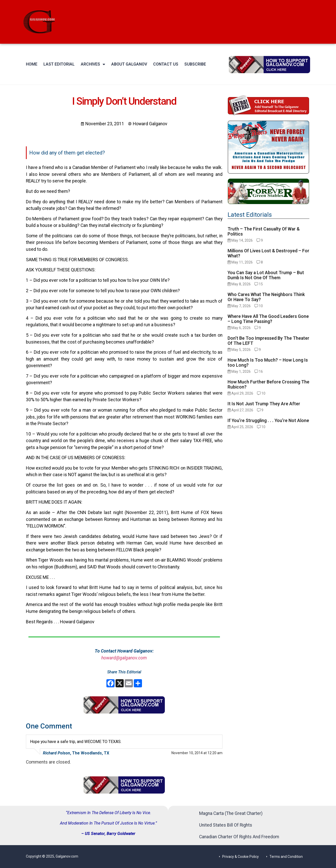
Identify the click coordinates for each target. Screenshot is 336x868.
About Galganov (129, 64)
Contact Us (166, 64)
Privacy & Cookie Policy (241, 857)
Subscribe (195, 64)
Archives (93, 64)
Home (32, 64)
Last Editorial (59, 64)
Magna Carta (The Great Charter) (231, 813)
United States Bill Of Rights (226, 825)
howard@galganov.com (124, 658)
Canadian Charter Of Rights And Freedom (239, 837)
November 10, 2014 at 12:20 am (197, 753)
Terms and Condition (286, 857)
